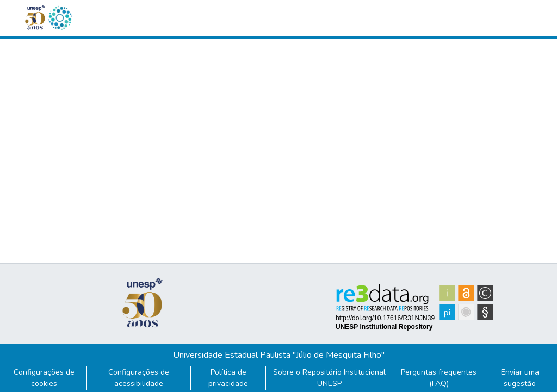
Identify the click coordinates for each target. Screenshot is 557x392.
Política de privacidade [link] (228, 378)
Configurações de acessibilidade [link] (139, 378)
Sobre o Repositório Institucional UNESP (329, 378)
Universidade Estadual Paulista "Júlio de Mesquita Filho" (279, 355)
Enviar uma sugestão (520, 378)
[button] (60, 18)
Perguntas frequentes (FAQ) (439, 378)
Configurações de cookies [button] (44, 378)
